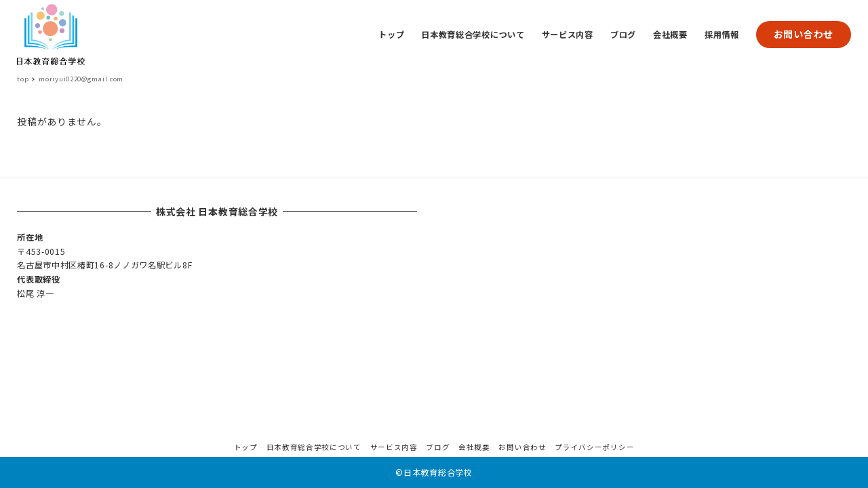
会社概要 (474, 447)
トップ (246, 447)
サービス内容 (394, 447)
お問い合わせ (804, 34)
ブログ (438, 447)
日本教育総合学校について (314, 447)
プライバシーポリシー (594, 447)
